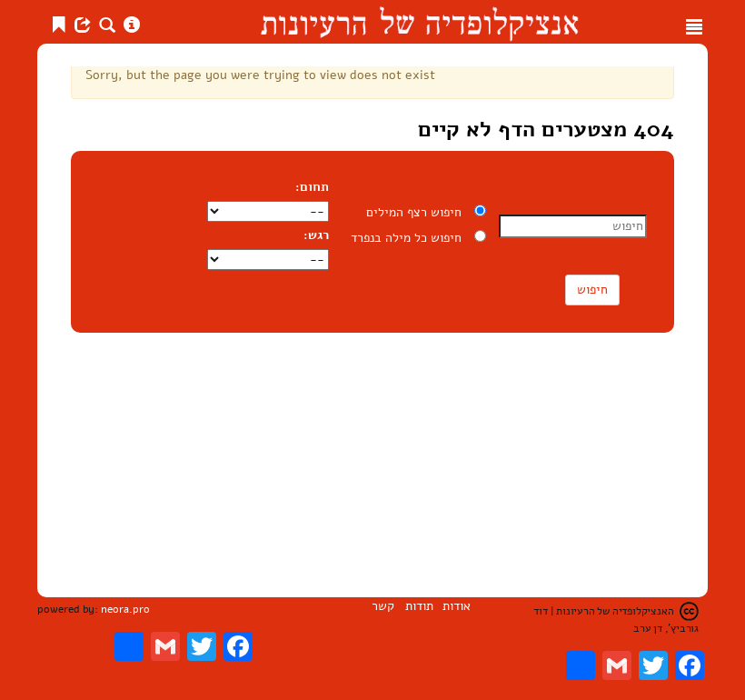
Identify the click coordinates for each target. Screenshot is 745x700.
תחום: (314, 187)
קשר (383, 606)
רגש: (316, 235)
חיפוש (592, 290)
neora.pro (125, 609)
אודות (457, 606)
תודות (419, 606)
